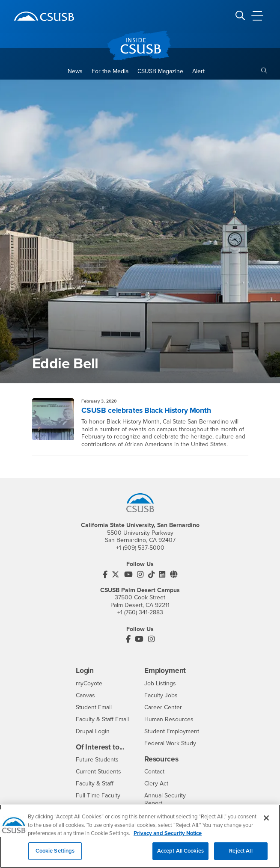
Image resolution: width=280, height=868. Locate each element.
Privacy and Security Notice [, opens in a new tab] (168, 839)
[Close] (266, 824)
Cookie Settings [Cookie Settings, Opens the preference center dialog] (55, 856)
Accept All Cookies (180, 856)
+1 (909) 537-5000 (140, 548)
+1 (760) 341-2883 (140, 612)
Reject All (241, 856)
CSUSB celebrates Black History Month (146, 410)
